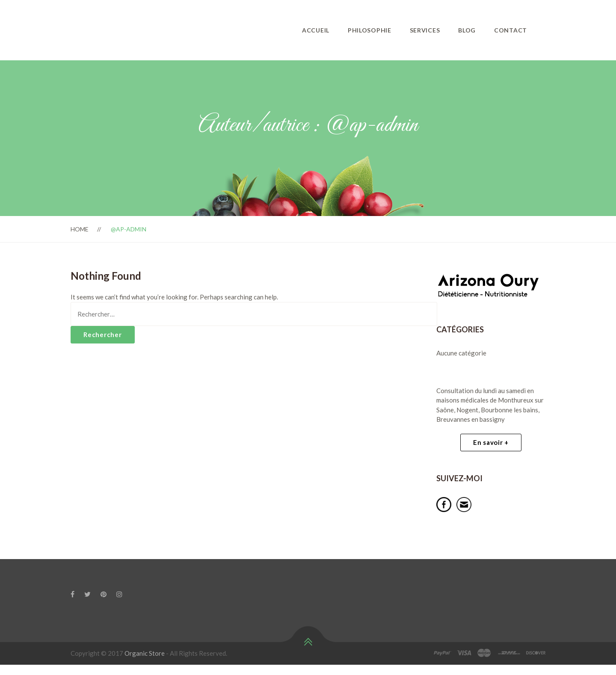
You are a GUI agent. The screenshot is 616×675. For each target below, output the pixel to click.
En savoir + (491, 442)
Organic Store (145, 653)
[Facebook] (73, 594)
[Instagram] (119, 594)
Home (80, 229)
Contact (511, 30)
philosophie (370, 30)
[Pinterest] (104, 594)
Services (425, 30)
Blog (467, 30)
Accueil (316, 30)
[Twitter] (87, 594)
